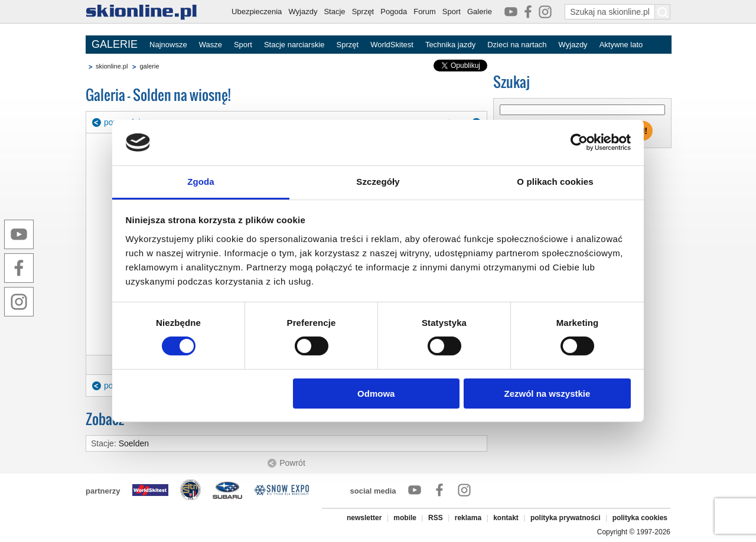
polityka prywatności (566, 518)
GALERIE (115, 44)
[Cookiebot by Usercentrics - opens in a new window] (579, 142)
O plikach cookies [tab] (555, 182)
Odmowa (376, 394)
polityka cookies (640, 518)
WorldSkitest (392, 45)
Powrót (292, 463)
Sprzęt (363, 12)
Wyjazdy (303, 12)
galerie (149, 66)
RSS (436, 518)
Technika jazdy (450, 45)
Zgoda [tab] (201, 182)
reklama (468, 518)
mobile (405, 518)
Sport (452, 12)
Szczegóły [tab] (378, 182)
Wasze (211, 45)
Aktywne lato (621, 45)
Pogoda (394, 12)
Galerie (480, 12)
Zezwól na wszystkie (547, 394)
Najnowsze (168, 45)
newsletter (364, 518)
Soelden (134, 443)
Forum (425, 12)
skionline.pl (112, 66)
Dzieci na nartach (517, 45)
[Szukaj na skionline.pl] (663, 12)
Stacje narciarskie (294, 45)
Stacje (334, 12)
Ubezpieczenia (257, 12)
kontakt (506, 518)
